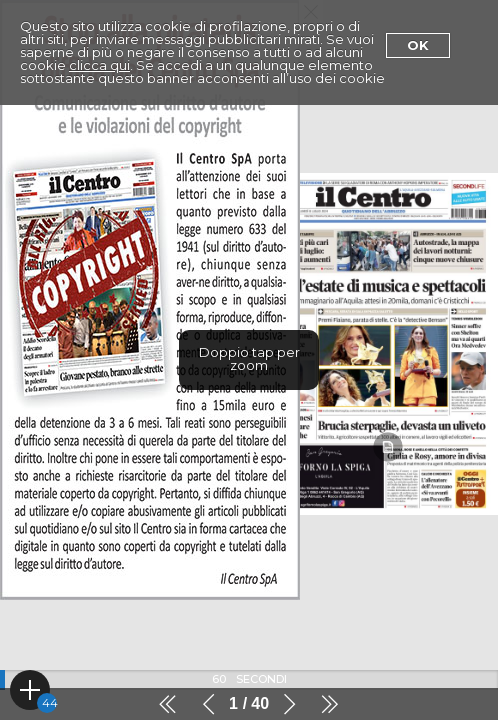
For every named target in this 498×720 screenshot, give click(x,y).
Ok (418, 45)
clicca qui (99, 65)
